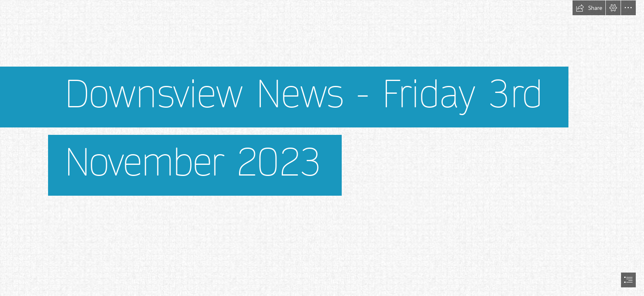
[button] (589, 8)
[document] (322, 148)
